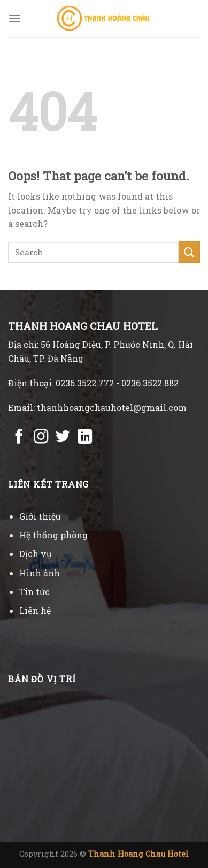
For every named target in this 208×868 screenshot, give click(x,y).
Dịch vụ (36, 554)
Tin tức (34, 592)
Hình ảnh (40, 573)
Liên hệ (35, 610)
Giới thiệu (40, 516)
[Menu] (14, 18)
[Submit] (189, 252)
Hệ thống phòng (53, 535)
